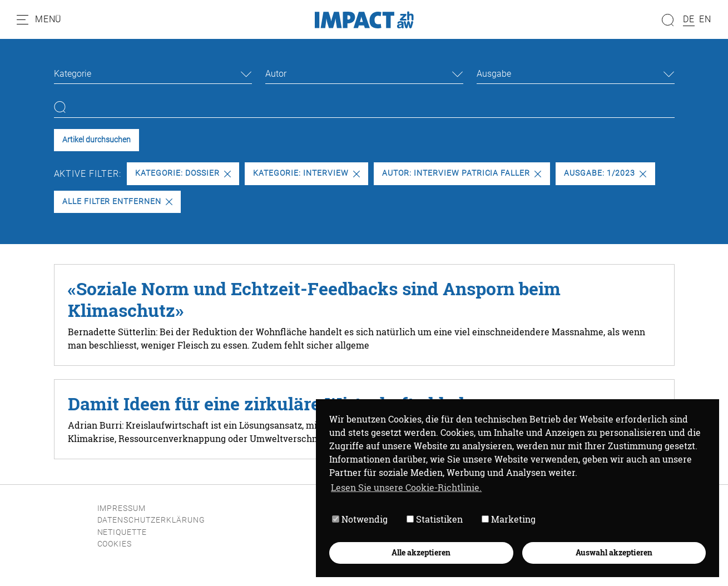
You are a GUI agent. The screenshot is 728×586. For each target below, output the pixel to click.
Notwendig (360, 519)
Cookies (115, 544)
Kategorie (73, 74)
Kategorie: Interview (306, 173)
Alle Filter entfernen (117, 202)
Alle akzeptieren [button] (421, 552)
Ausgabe (494, 74)
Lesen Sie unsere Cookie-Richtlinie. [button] (406, 487)
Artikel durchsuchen (96, 140)
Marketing (509, 519)
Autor (276, 74)
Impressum (122, 508)
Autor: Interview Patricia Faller (462, 173)
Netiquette (122, 532)
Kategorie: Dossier (183, 173)
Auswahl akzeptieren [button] (614, 552)
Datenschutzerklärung (151, 520)
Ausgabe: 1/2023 (605, 173)
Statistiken (435, 519)
